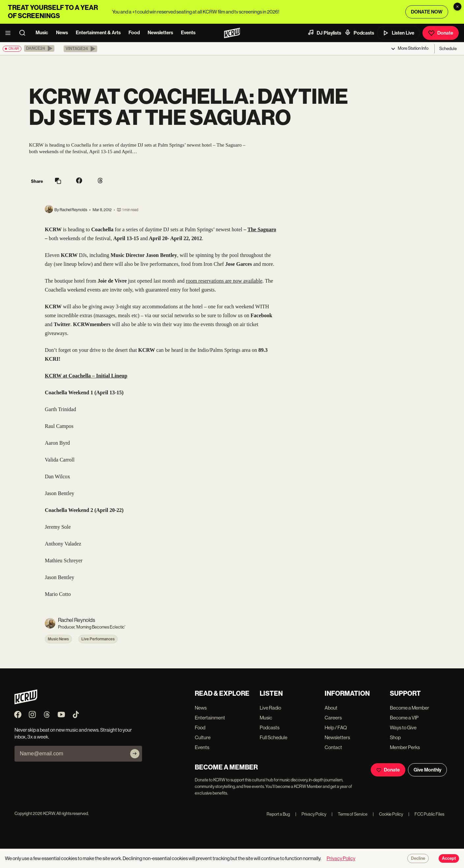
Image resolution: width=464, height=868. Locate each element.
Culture (203, 737)
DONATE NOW (427, 12)
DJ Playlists (324, 33)
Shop (395, 737)
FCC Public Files (426, 814)
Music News (58, 639)
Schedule (448, 49)
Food (134, 33)
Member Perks (405, 747)
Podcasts (359, 33)
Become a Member (409, 708)
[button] (39, 48)
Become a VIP (404, 718)
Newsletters (160, 33)
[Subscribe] (135, 754)
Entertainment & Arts (98, 33)
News (62, 33)
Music (42, 33)
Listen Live (398, 33)
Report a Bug (278, 814)
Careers (333, 718)
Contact (333, 747)
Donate (441, 33)
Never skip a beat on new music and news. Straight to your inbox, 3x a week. (73, 733)
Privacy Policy (311, 814)
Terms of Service (349, 814)
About (331, 708)
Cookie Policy (388, 814)
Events (188, 33)
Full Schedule (274, 737)
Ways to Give (403, 728)
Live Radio (270, 708)
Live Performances (98, 639)
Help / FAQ (336, 728)
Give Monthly (427, 770)
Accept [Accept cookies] (449, 858)
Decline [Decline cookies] (418, 858)
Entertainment (210, 718)
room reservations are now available (224, 281)
